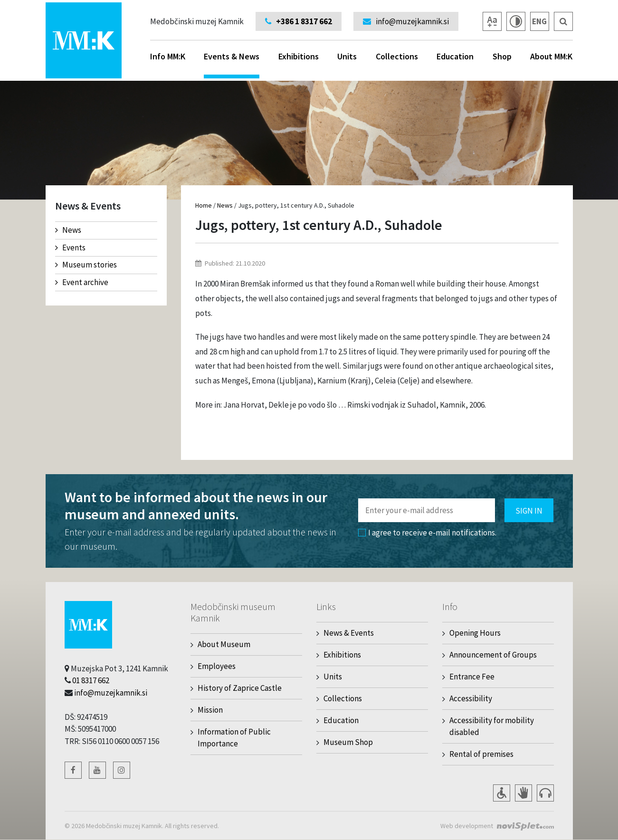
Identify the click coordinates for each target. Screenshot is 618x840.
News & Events (349, 633)
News (68, 230)
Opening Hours (475, 633)
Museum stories (86, 265)
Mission (210, 710)
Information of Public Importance (234, 738)
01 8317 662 (91, 680)
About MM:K (551, 56)
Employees (217, 666)
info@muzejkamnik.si (111, 693)
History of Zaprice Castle (240, 688)
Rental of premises (481, 754)
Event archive (82, 282)
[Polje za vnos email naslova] (427, 510)
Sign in (529, 511)
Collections (397, 56)
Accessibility (471, 698)
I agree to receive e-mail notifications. (427, 533)
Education (455, 56)
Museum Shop (348, 742)
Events (70, 248)
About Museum (224, 644)
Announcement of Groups (493, 655)
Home (204, 205)
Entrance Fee (472, 677)
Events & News (232, 65)
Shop (502, 56)
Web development (467, 826)
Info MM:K (168, 56)
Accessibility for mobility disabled (492, 726)
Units (347, 56)
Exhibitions (299, 56)
